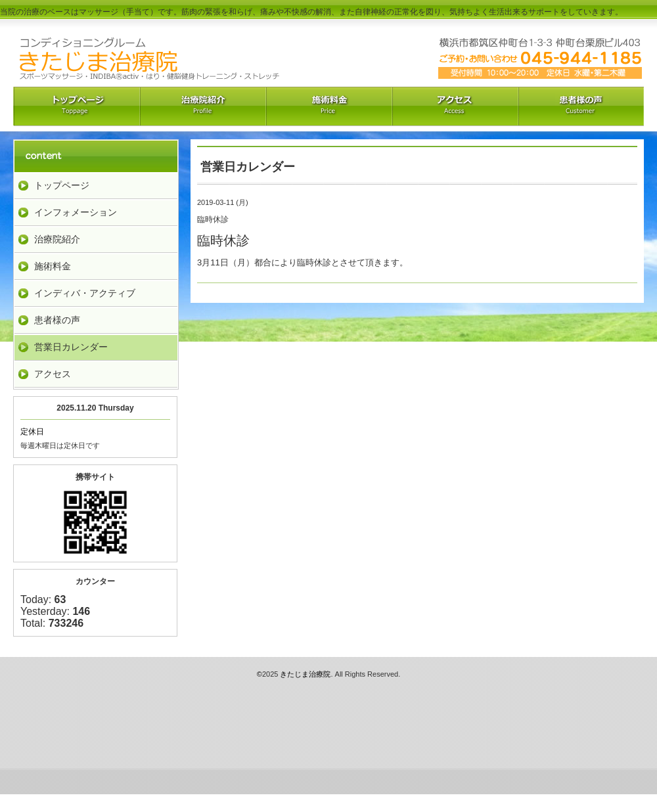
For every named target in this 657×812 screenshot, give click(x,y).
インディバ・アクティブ (85, 293)
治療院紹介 (202, 106)
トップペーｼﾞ (76, 106)
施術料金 (53, 266)
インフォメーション (76, 212)
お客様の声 (581, 106)
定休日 (32, 432)
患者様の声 (57, 320)
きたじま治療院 (305, 674)
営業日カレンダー (71, 347)
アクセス (455, 106)
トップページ (62, 185)
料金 (328, 106)
